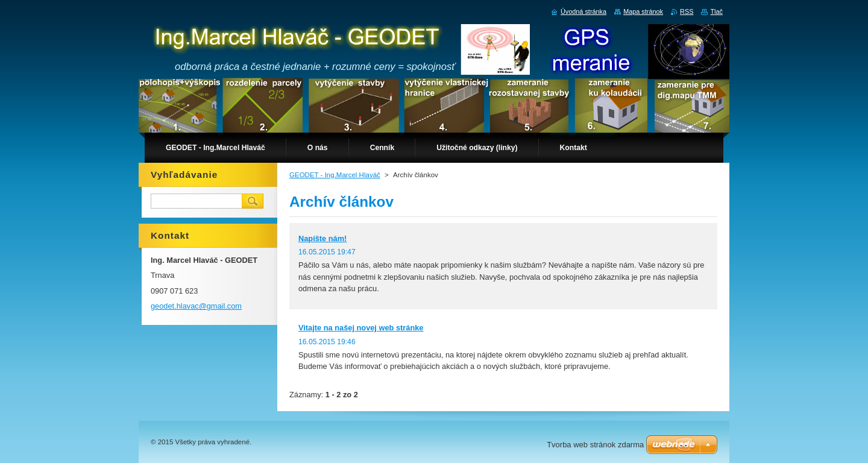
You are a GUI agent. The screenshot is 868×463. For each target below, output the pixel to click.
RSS (687, 11)
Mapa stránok (643, 11)
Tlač (716, 11)
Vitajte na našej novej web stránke (361, 328)
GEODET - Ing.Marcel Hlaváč (335, 175)
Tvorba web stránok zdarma (595, 445)
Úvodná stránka (583, 11)
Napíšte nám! (322, 238)
